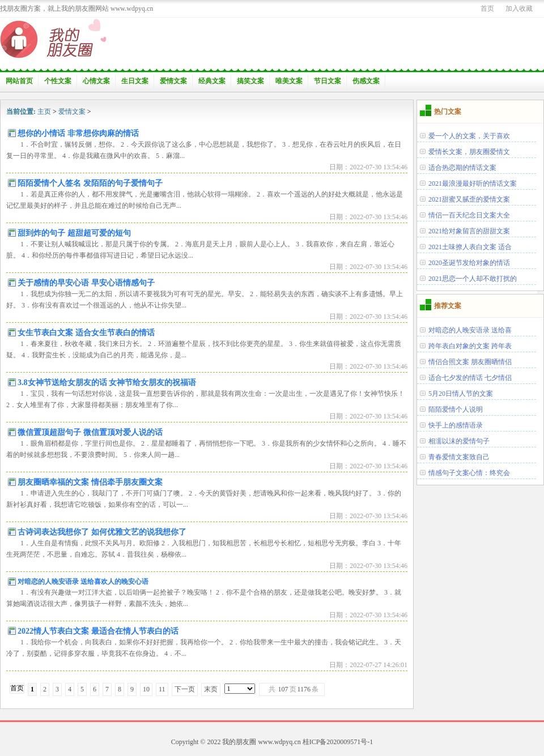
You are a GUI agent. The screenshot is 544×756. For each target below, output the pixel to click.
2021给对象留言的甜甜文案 (469, 231)
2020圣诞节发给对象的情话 (469, 263)
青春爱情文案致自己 (459, 457)
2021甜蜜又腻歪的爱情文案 (469, 199)
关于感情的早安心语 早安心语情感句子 (86, 283)
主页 (44, 112)
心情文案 (96, 81)
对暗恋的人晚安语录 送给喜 (470, 330)
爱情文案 (173, 81)
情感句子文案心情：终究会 (469, 473)
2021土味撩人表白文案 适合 (470, 247)
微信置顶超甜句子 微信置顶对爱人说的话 (90, 432)
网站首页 (19, 81)
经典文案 (212, 81)
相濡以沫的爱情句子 (459, 441)
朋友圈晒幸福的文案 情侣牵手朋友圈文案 (90, 482)
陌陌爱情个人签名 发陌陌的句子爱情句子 (90, 183)
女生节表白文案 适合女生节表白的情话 (86, 333)
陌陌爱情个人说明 (456, 409)
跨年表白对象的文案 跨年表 (470, 346)
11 (162, 689)
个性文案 (58, 81)
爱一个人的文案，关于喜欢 (469, 136)
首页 (487, 8)
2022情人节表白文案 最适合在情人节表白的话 (98, 631)
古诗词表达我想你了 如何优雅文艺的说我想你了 (102, 532)
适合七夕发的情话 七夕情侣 (470, 378)
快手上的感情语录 (456, 425)
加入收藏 (519, 8)
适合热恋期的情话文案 (462, 168)
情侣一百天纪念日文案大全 (469, 215)
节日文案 (328, 81)
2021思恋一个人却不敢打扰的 (473, 279)
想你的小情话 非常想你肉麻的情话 (78, 133)
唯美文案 (289, 81)
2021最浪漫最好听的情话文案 (473, 183)
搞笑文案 (250, 81)
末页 (211, 689)
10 (146, 689)
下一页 (185, 689)
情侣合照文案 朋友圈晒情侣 (470, 362)
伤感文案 (366, 81)
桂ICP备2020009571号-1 (338, 742)
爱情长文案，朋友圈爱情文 (469, 152)
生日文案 (135, 81)
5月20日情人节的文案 (461, 394)
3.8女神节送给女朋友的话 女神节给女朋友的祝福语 (107, 383)
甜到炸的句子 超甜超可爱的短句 (74, 233)
